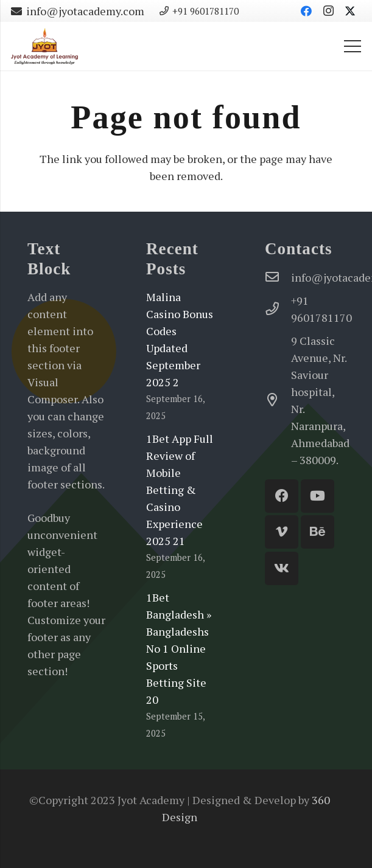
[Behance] (318, 532)
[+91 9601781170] (278, 309)
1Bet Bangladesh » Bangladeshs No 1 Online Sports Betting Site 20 (179, 648)
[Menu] (353, 46)
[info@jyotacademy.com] (278, 277)
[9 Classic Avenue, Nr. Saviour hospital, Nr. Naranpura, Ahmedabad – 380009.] (278, 400)
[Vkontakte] (282, 568)
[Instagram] (328, 11)
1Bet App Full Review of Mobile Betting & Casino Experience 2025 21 (180, 490)
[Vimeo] (282, 532)
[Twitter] (350, 11)
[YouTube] (318, 496)
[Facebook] (306, 11)
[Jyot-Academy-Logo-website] (44, 46)
